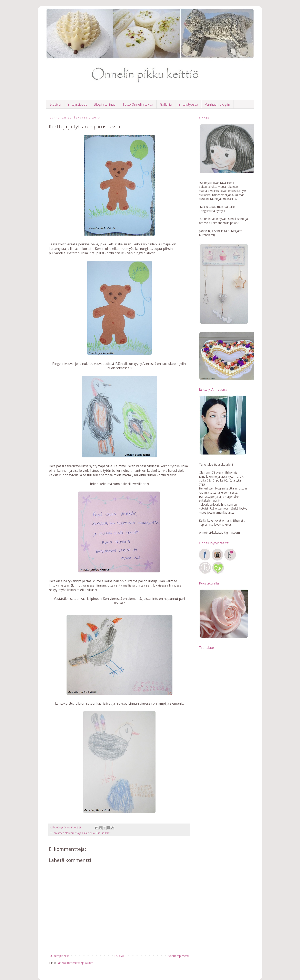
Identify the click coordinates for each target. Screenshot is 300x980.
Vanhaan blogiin (217, 104)
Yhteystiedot (77, 104)
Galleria (166, 104)
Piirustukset (103, 833)
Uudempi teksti (60, 956)
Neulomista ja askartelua (80, 833)
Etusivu (55, 104)
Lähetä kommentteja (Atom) (76, 963)
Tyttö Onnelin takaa (138, 104)
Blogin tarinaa (105, 104)
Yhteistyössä (188, 104)
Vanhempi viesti (179, 956)
